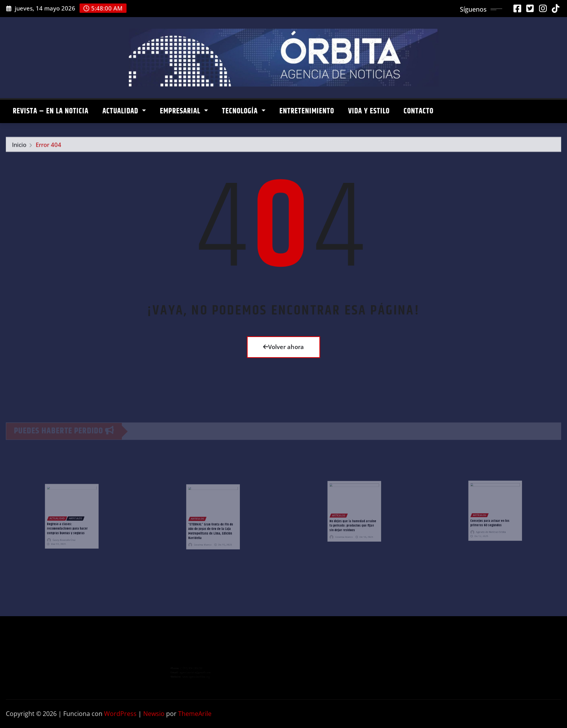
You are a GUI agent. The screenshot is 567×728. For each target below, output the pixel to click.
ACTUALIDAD (124, 111)
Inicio (19, 147)
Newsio (154, 714)
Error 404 (49, 147)
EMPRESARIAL (184, 111)
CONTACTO (419, 111)
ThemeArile (195, 714)
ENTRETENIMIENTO (307, 111)
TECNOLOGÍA (244, 111)
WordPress (120, 714)
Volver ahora (283, 347)
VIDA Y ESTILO (369, 111)
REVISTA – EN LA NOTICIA (51, 111)
